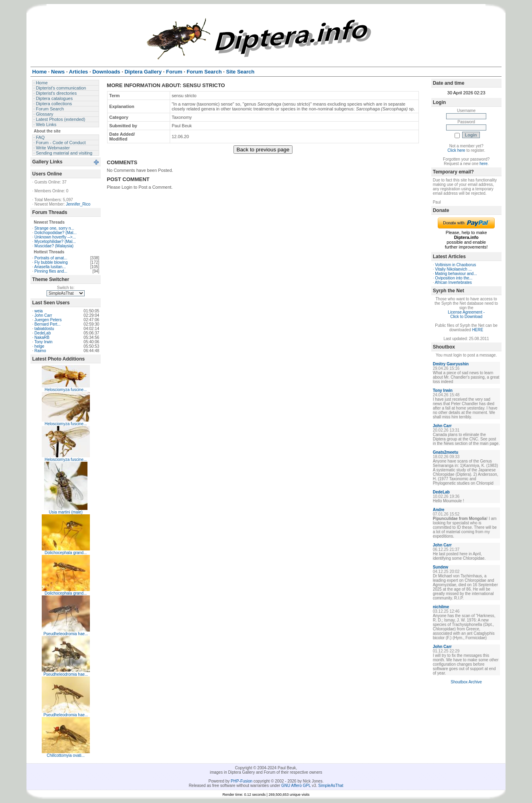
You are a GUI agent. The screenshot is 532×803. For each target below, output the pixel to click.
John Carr (43, 315)
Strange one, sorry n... (54, 228)
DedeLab (43, 333)
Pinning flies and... (51, 271)
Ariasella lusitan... (50, 267)
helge (39, 346)
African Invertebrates (453, 282)
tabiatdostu (44, 329)
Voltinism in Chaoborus (455, 265)
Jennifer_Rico (78, 204)
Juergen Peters (48, 320)
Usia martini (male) (66, 512)
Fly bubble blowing (51, 262)
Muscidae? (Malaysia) (54, 246)
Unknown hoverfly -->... (55, 237)
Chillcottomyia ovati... (66, 755)
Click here (456, 150)
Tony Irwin (44, 342)
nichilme (441, 607)
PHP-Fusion (242, 781)
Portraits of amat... (51, 258)
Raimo (40, 351)
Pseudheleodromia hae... (66, 634)
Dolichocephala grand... (66, 553)
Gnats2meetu (446, 452)
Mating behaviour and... (456, 274)
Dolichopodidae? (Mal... (56, 233)
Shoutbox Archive (466, 682)
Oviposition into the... (454, 278)
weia (39, 311)
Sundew (441, 567)
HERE (478, 330)
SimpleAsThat (331, 786)
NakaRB (42, 337)
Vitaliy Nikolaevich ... (453, 269)
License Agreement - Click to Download (466, 314)
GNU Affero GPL (296, 786)
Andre (439, 510)
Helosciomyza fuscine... (66, 390)
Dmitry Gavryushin (451, 364)
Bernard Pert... (48, 324)
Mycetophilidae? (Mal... (55, 242)
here (483, 164)
